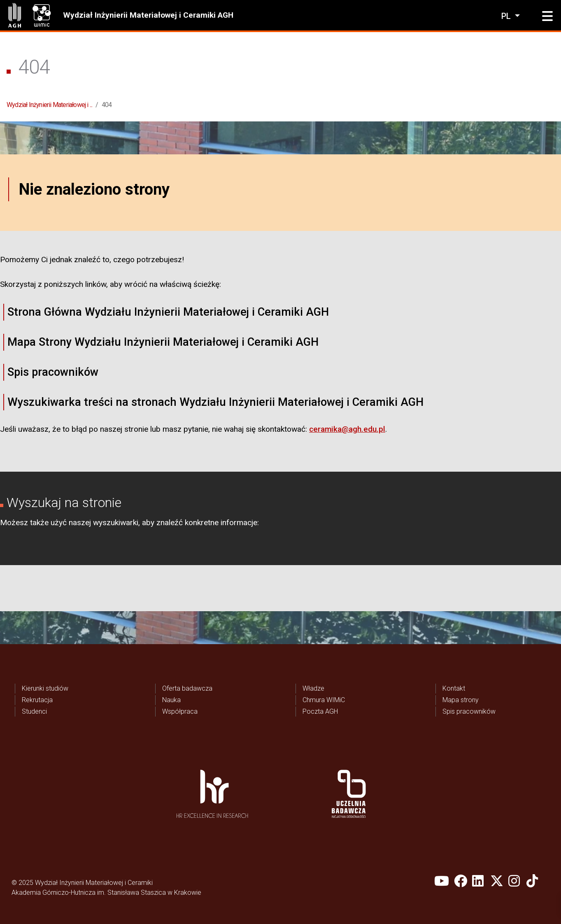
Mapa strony (461, 700)
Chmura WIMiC (324, 700)
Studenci (34, 711)
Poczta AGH (320, 711)
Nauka (171, 700)
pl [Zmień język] (507, 16)
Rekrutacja (37, 700)
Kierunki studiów (45, 688)
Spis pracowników (53, 372)
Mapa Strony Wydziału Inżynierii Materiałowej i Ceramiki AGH (163, 342)
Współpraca (180, 711)
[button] (547, 16)
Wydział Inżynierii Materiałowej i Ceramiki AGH (148, 15)
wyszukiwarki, (116, 523)
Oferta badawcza (187, 688)
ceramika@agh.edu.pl (347, 429)
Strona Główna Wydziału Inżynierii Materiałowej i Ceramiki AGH (168, 312)
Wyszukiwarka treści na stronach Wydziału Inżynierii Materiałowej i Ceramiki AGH (215, 402)
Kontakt (454, 688)
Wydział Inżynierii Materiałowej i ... (49, 105)
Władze (313, 688)
